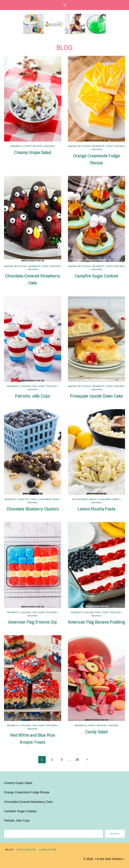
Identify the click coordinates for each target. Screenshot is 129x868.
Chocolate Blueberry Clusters (33, 509)
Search (115, 834)
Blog (10, 850)
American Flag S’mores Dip (33, 622)
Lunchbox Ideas (49, 499)
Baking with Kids (79, 146)
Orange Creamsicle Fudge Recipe (27, 792)
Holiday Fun (29, 386)
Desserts (16, 146)
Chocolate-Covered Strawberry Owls (28, 802)
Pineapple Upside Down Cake (96, 396)
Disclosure (27, 850)
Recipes (50, 146)
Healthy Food (28, 499)
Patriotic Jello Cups (33, 396)
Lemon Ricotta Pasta (96, 509)
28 (77, 760)
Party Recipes (34, 146)
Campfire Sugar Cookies (96, 276)
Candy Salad (96, 732)
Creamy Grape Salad (33, 152)
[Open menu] (64, 5)
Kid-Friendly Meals (85, 499)
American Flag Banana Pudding (96, 622)
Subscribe (48, 850)
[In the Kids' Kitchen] (65, 24)
